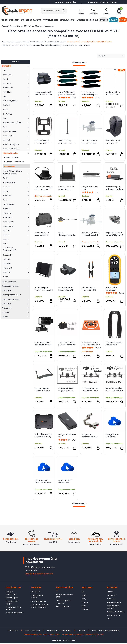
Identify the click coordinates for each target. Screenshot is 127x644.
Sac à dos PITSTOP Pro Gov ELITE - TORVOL (114, 142)
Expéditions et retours (37, 597)
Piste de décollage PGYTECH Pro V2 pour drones (91, 344)
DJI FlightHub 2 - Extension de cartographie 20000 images (114, 436)
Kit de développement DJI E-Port (67, 234)
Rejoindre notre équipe (12, 603)
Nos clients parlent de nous (13, 609)
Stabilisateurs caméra (113, 608)
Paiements (36, 593)
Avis (74, 98)
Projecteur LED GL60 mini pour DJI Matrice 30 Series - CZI (44, 344)
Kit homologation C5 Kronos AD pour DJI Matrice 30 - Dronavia (91, 234)
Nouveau (114, 20)
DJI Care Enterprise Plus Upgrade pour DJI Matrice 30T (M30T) (90, 390)
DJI (96, 20)
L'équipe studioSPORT (11, 594)
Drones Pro (26, 20)
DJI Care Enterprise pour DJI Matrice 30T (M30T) (114, 389)
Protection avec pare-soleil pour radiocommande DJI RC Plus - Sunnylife (44, 234)
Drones (4, 20)
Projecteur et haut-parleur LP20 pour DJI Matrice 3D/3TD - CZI (114, 234)
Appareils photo (51, 20)
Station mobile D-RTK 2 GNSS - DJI (113, 93)
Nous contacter (63, 607)
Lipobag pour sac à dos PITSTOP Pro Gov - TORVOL (44, 93)
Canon (85, 603)
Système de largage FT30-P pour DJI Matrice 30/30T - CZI (44, 188)
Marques (104, 20)
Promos (123, 20)
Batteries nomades (85, 20)
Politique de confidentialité (59, 631)
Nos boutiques (12, 598)
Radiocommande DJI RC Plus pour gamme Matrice (66, 188)
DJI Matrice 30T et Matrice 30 (99, 42)
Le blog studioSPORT (14, 614)
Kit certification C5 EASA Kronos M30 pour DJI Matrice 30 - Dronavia (91, 142)
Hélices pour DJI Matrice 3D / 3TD (89, 289)
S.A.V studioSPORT (38, 602)
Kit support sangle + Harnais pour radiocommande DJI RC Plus (115, 344)
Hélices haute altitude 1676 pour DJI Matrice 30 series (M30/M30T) (91, 93)
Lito (109, 619)
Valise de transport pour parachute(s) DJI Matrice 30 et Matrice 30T (43, 435)
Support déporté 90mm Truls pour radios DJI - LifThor (43, 390)
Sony (84, 600)
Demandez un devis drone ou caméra (40, 606)
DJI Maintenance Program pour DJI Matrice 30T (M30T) (67, 389)
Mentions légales (32, 631)
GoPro (84, 596)
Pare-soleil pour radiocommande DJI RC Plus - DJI (44, 289)
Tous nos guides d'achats (63, 602)
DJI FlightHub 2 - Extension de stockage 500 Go (66, 481)
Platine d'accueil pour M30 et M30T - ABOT (43, 142)
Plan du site (13, 631)
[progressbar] (79, 65)
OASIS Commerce (69, 641)
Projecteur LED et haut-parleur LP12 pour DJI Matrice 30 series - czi (67, 289)
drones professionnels (77, 42)
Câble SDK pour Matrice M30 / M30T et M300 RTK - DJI (67, 142)
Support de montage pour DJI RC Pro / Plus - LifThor (91, 436)
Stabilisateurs (67, 20)
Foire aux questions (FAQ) (65, 597)
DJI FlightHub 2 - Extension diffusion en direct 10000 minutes (43, 481)
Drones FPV (14, 20)
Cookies (81, 631)
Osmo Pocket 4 (114, 616)
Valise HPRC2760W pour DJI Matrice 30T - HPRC (67, 344)
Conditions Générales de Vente (106, 631)
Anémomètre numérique (111, 289)
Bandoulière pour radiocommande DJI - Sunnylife (115, 188)
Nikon (84, 607)
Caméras (37, 20)
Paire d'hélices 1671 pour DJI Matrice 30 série (67, 93)
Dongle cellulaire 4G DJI (67, 436)
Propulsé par (57, 641)
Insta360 (86, 610)
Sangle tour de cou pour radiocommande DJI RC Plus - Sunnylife (91, 188)
